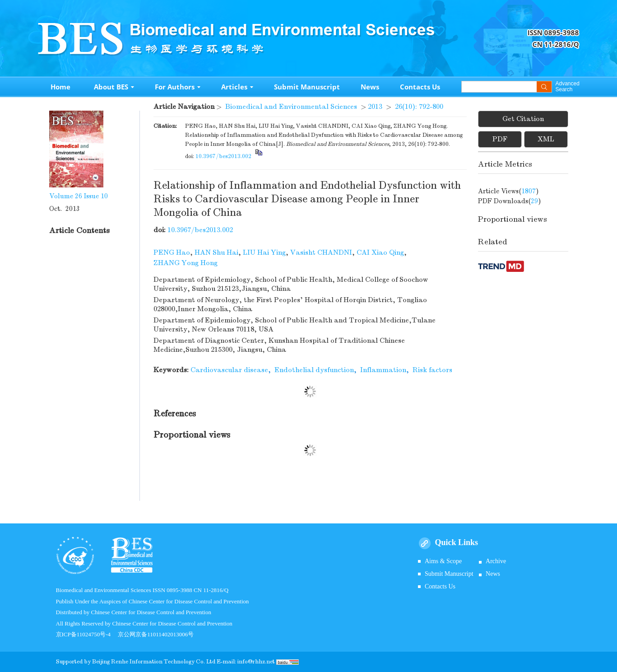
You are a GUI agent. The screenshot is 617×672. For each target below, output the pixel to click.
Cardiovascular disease (229, 370)
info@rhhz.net (256, 662)
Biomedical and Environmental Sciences (291, 107)
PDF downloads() (510, 201)
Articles (237, 87)
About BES (114, 87)
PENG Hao (172, 252)
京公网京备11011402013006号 (156, 634)
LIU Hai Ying (264, 252)
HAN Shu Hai (216, 252)
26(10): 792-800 (419, 107)
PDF (500, 139)
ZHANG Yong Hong (186, 263)
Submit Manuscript (307, 87)
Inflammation (383, 370)
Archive (496, 561)
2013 (375, 107)
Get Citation (523, 119)
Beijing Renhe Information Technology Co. (149, 662)
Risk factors (432, 370)
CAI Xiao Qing (380, 252)
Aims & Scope (443, 561)
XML (546, 139)
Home (60, 87)
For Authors (178, 87)
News (370, 87)
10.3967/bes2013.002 (223, 156)
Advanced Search (568, 87)
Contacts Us (420, 87)
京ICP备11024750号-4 (87, 634)
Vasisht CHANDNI (321, 252)
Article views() (508, 191)
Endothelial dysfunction (314, 370)
